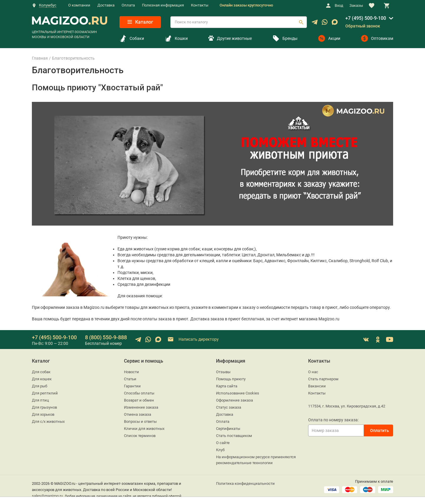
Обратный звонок (363, 26)
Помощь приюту (231, 379)
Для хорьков (43, 414)
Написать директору (193, 339)
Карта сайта (227, 386)
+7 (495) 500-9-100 (366, 18)
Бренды (285, 38)
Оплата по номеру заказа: (333, 420)
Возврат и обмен (139, 400)
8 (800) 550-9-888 (106, 337)
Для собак (41, 372)
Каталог (140, 22)
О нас (313, 372)
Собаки (132, 38)
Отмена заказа (138, 414)
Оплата (128, 5)
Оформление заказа (234, 400)
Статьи (130, 379)
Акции (329, 38)
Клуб (220, 450)
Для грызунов (44, 407)
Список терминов (140, 436)
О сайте (223, 443)
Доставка (106, 5)
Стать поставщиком (234, 436)
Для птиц (40, 400)
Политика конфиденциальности (245, 483)
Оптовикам (377, 38)
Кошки (176, 38)
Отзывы (223, 372)
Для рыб (40, 386)
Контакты (200, 5)
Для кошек (42, 379)
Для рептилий (45, 393)
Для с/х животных (48, 421)
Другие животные (230, 38)
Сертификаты (228, 429)
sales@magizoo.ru (47, 496)
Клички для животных (144, 429)
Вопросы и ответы (140, 421)
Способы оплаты (139, 393)
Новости (131, 372)
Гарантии (132, 386)
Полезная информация (163, 5)
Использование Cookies (238, 393)
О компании (79, 5)
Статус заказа (229, 407)
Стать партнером (323, 379)
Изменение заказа (141, 407)
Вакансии (317, 386)
